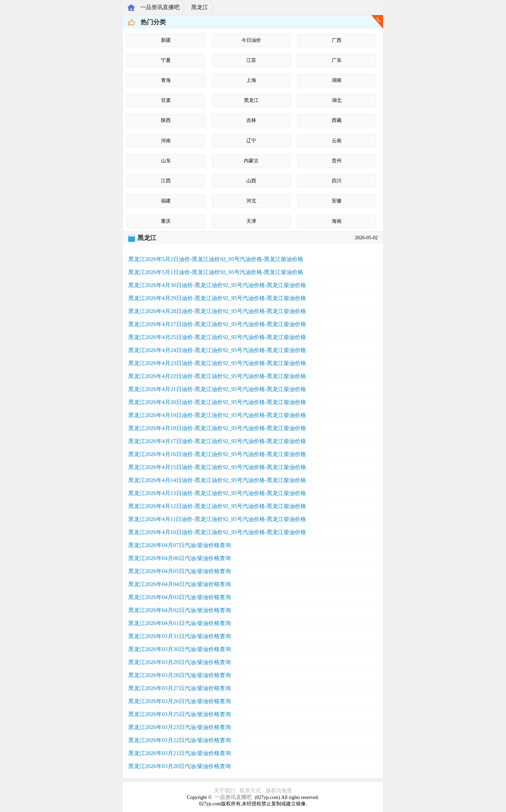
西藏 (337, 120)
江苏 (251, 60)
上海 (251, 80)
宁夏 (166, 60)
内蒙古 (251, 161)
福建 (166, 201)
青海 (166, 80)
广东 (337, 60)
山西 (251, 181)
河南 (166, 141)
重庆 (166, 221)
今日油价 (251, 40)
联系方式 (250, 791)
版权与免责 (279, 791)
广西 (337, 40)
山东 (166, 161)
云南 (337, 141)
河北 (251, 201)
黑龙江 (200, 7)
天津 (251, 221)
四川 (337, 181)
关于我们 (225, 791)
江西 (166, 181)
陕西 (166, 120)
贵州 (337, 161)
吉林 (251, 120)
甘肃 (166, 100)
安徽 (337, 201)
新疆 (166, 40)
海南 (337, 221)
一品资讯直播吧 (160, 7)
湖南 (337, 80)
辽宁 (251, 141)
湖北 (337, 100)
